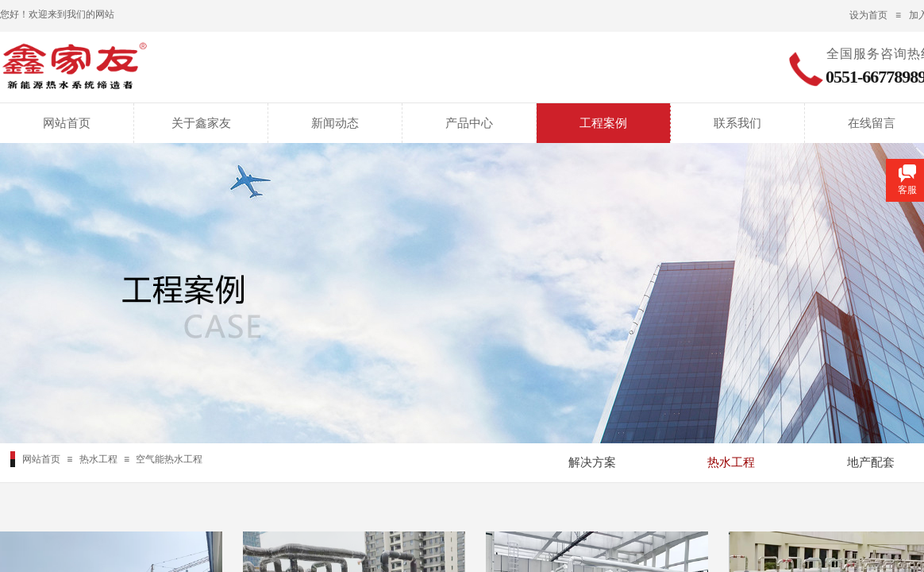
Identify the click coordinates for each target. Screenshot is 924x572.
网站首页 (67, 123)
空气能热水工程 (169, 459)
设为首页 (868, 15)
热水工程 (98, 459)
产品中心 (469, 123)
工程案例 (603, 123)
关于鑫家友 (201, 123)
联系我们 (737, 123)
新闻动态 (335, 123)
